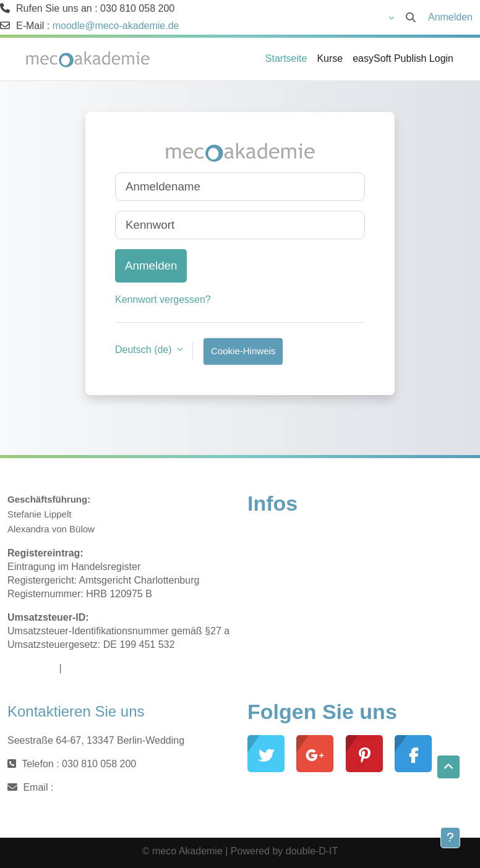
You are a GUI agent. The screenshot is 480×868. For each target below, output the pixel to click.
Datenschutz (92, 668)
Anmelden (450, 17)
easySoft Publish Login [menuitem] (403, 58)
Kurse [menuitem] (330, 58)
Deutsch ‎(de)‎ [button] (145, 350)
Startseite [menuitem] (286, 58)
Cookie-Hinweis (243, 351)
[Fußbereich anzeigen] (450, 838)
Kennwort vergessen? (163, 300)
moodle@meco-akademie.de (116, 26)
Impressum (32, 668)
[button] (356, 17)
